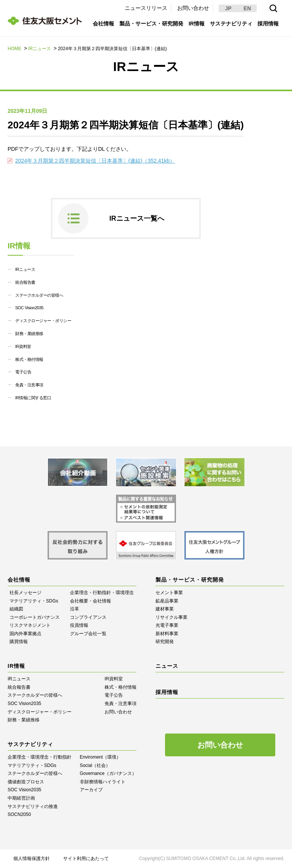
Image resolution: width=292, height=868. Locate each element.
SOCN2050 (19, 814)
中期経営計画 (21, 798)
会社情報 (103, 24)
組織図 (16, 609)
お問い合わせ (193, 8)
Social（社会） (95, 765)
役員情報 (79, 625)
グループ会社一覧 (88, 634)
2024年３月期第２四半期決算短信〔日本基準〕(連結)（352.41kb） (95, 161)
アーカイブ (91, 790)
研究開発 (165, 642)
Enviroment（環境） (101, 757)
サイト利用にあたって (86, 859)
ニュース (167, 666)
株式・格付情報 (29, 359)
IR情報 (197, 24)
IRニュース (40, 49)
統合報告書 (25, 282)
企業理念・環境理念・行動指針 (40, 757)
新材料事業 (167, 634)
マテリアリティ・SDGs (34, 601)
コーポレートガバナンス (35, 617)
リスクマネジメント (30, 625)
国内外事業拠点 (25, 634)
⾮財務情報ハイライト (103, 782)
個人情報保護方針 (32, 859)
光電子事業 (167, 625)
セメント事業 (169, 593)
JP (228, 8)
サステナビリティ (231, 24)
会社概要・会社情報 (90, 601)
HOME (14, 49)
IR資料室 (23, 346)
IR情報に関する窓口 (33, 398)
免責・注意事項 (29, 385)
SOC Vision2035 (29, 308)
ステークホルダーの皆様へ (39, 295)
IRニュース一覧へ (137, 218)
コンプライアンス (88, 617)
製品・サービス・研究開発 (151, 24)
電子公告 (23, 372)
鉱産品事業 (167, 601)
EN (247, 8)
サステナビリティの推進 (33, 806)
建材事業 (165, 609)
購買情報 (19, 642)
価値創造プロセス (26, 782)
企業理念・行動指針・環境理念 (102, 593)
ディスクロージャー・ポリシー (43, 321)
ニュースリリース (146, 8)
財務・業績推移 (29, 334)
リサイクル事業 (171, 617)
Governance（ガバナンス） (108, 773)
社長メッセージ (25, 593)
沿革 (75, 609)
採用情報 (268, 24)
